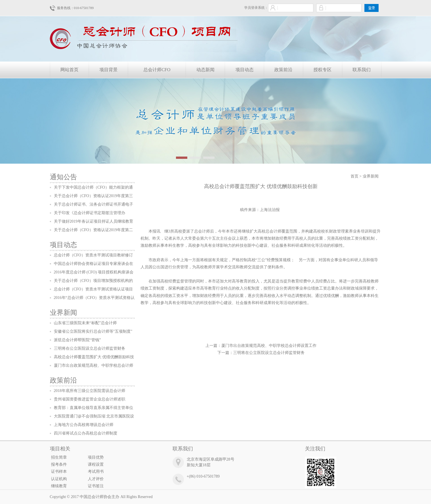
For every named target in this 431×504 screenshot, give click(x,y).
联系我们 (362, 70)
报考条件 (59, 464)
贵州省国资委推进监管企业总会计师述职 (90, 399)
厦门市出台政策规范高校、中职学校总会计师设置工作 (269, 346)
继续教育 (59, 486)
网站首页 (69, 70)
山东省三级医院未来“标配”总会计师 (85, 323)
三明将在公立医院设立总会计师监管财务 (90, 348)
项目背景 (109, 70)
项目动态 (245, 70)
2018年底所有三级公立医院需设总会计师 (90, 391)
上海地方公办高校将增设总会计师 (84, 425)
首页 (354, 176)
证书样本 (59, 472)
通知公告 (63, 177)
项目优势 (96, 457)
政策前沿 (283, 70)
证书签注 (96, 486)
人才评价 (96, 479)
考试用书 (96, 472)
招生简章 (59, 457)
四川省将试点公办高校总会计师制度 (86, 433)
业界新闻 (63, 313)
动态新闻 (205, 70)
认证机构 (59, 479)
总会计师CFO (157, 70)
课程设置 (96, 464)
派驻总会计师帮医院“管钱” (77, 340)
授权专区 (322, 70)
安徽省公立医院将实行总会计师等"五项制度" (93, 331)
